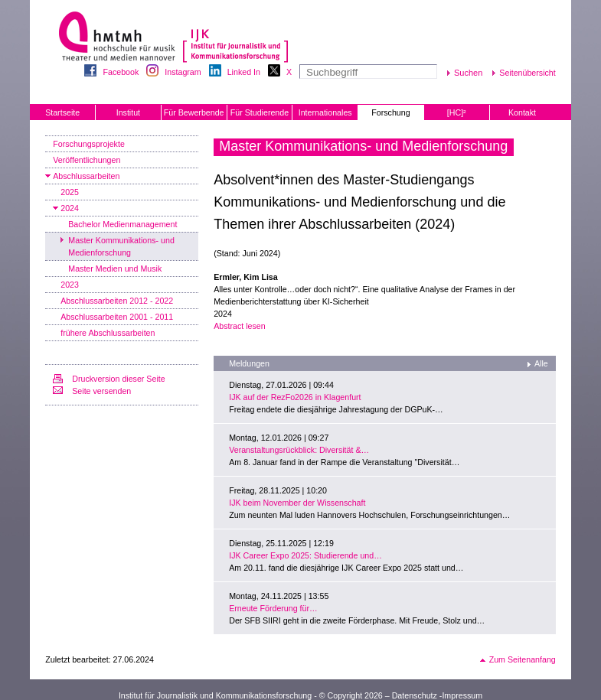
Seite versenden (101, 391)
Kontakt (522, 112)
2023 (70, 285)
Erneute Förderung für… (273, 608)
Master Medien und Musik (115, 269)
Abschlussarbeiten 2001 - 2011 (117, 317)
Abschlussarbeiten (86, 176)
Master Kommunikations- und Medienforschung (121, 246)
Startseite (62, 112)
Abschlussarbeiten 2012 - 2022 (117, 301)
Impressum (462, 695)
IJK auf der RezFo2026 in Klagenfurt (295, 397)
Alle (541, 363)
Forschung (390, 112)
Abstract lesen (240, 326)
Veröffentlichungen (87, 160)
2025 (70, 192)
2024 (70, 208)
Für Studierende (260, 112)
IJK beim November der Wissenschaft (297, 503)
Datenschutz (415, 695)
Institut (128, 112)
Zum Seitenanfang (523, 659)
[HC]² (457, 112)
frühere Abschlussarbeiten (108, 333)
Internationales (325, 112)
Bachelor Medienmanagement (122, 224)
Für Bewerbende (194, 112)
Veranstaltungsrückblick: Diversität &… (299, 450)
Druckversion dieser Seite (118, 379)
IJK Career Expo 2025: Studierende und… (305, 555)
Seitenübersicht (527, 73)
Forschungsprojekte (89, 144)
